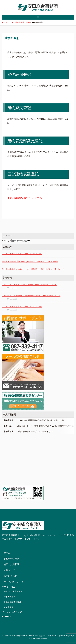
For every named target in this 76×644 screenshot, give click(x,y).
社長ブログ (9, 570)
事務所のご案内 (11, 559)
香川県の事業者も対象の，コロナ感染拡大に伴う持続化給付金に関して (33, 269)
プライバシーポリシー (15, 582)
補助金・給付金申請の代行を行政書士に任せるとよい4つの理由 (30, 261)
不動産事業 (9, 607)
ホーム (7, 553)
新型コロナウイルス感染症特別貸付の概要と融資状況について (29, 285)
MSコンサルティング (13, 591)
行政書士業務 (10, 597)
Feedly (6, 616)
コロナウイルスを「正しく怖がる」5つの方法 (22, 254)
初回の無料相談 (11, 564)
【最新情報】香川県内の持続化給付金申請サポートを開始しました (31, 296)
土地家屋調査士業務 (12, 602)
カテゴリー (7, 241)
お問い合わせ (10, 576)
